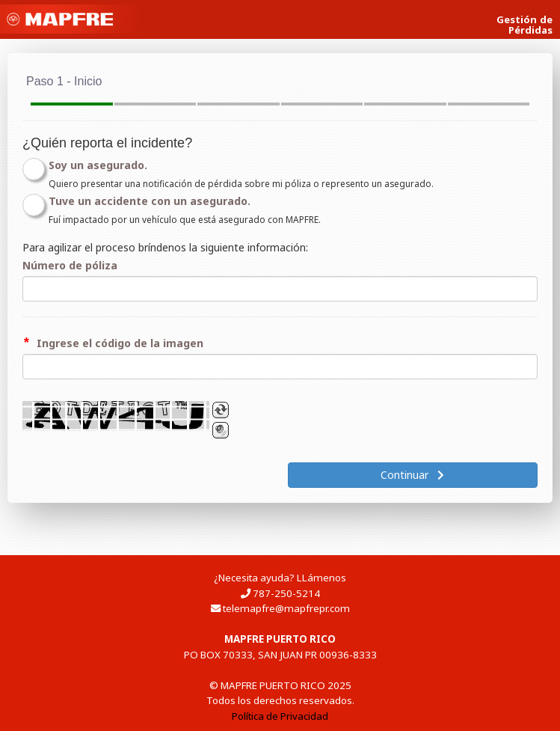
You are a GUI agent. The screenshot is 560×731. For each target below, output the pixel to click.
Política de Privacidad (280, 716)
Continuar (412, 475)
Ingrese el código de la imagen (120, 343)
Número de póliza (70, 265)
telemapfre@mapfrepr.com (286, 608)
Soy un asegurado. (98, 165)
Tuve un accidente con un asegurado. (150, 201)
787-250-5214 (286, 593)
